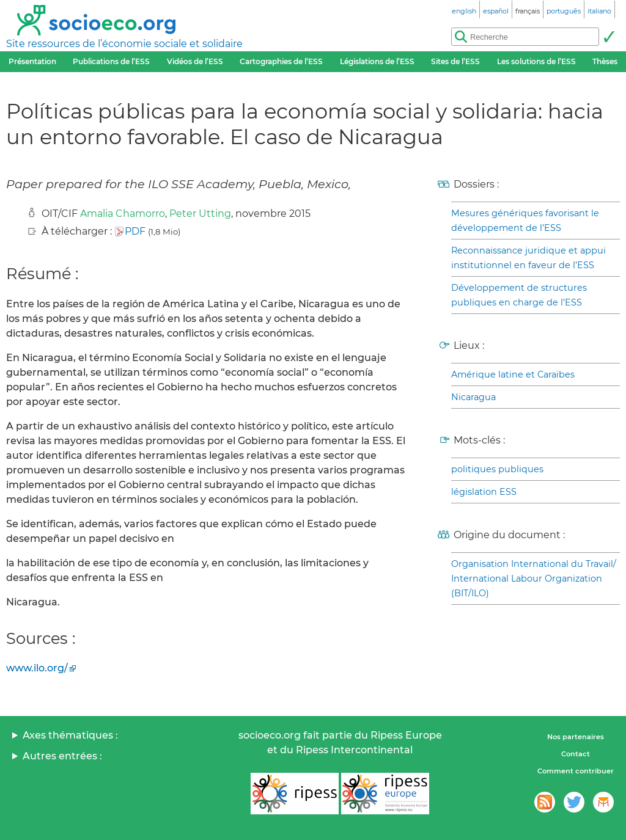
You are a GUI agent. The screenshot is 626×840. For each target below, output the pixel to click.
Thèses (605, 61)
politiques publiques (497, 469)
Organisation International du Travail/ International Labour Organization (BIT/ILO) (534, 579)
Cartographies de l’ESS (281, 61)
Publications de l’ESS (111, 61)
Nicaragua (473, 397)
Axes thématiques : (70, 735)
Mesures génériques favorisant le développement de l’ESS (525, 221)
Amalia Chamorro (123, 214)
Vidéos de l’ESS (195, 61)
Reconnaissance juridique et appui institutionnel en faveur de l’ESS (528, 258)
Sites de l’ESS (455, 61)
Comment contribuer (576, 771)
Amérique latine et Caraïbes (513, 374)
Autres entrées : (62, 756)
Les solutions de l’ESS (536, 61)
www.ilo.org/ (37, 668)
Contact (576, 754)
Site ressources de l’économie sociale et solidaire (124, 44)
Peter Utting (200, 214)
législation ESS (484, 492)
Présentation (32, 61)
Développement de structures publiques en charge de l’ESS (519, 295)
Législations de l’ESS (377, 61)
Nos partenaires (576, 737)
